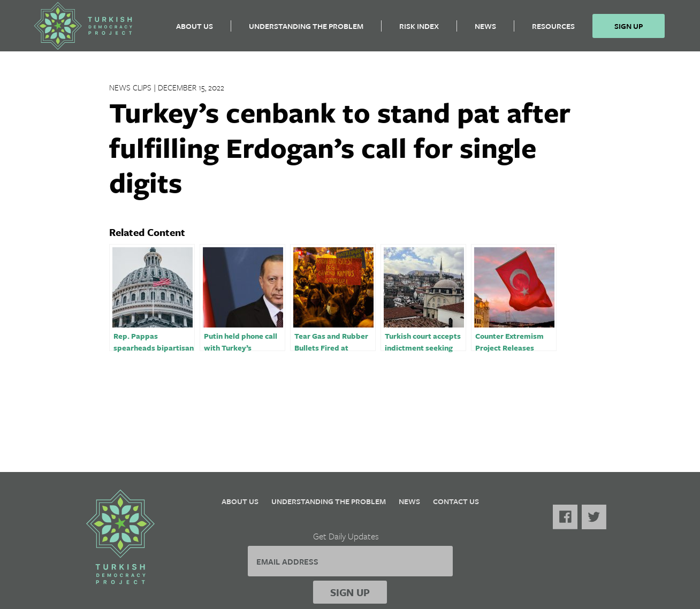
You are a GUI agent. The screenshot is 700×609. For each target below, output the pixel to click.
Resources (553, 30)
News (485, 30)
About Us (195, 30)
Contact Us (456, 501)
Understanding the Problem (306, 30)
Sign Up (629, 30)
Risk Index (419, 30)
